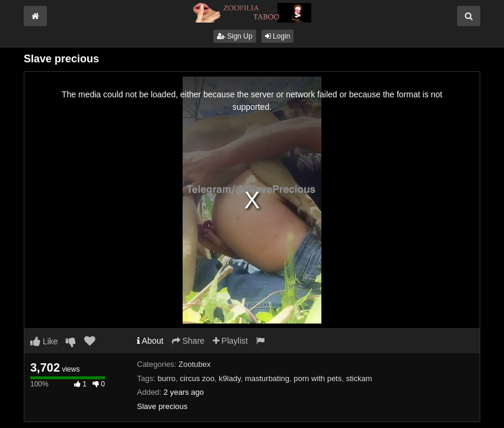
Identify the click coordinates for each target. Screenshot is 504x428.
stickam (359, 378)
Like (44, 341)
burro (167, 378)
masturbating (267, 378)
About (150, 341)
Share (188, 341)
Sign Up (235, 36)
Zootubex (194, 364)
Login (278, 36)
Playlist (230, 341)
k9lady (230, 378)
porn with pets (318, 378)
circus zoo (197, 378)
